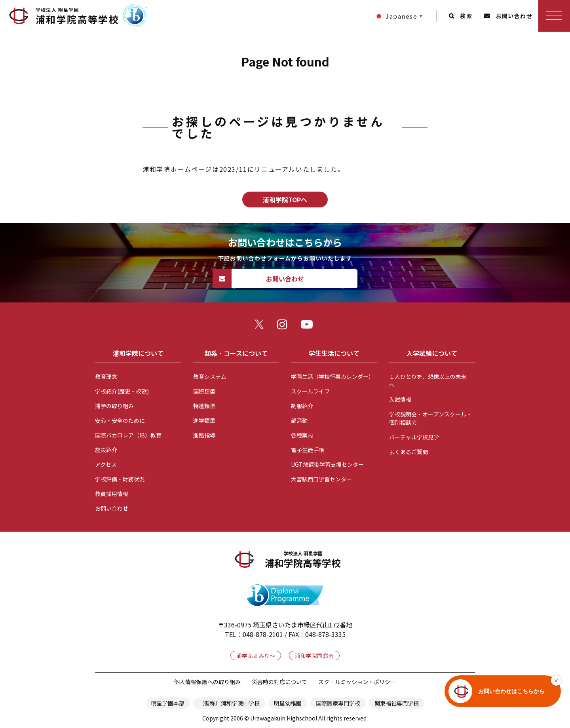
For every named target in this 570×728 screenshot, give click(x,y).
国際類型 (204, 391)
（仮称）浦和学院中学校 (229, 703)
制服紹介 (302, 406)
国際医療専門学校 (338, 703)
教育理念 (106, 376)
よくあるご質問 (408, 452)
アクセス (106, 464)
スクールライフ (310, 391)
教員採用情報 (112, 494)
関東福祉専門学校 (397, 703)
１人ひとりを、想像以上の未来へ (428, 381)
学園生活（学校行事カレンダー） (332, 376)
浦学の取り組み (114, 406)
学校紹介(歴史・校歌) (122, 391)
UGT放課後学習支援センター (327, 464)
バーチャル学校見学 (414, 437)
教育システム (210, 376)
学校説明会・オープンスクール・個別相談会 (430, 418)
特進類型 (204, 406)
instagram (285, 326)
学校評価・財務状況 (120, 479)
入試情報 (400, 399)
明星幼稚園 (288, 703)
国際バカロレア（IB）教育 (128, 435)
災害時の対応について (279, 682)
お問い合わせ (514, 16)
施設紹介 (106, 450)
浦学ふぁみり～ (256, 656)
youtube (309, 326)
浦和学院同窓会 (314, 656)
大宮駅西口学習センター (321, 479)
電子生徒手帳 (308, 450)
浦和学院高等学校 (77, 16)
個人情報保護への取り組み (207, 682)
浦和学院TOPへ (285, 200)
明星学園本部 (168, 703)
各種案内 (302, 435)
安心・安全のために (120, 420)
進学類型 (204, 420)
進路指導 (204, 435)
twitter (261, 326)
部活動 (299, 420)
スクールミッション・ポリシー (357, 682)
